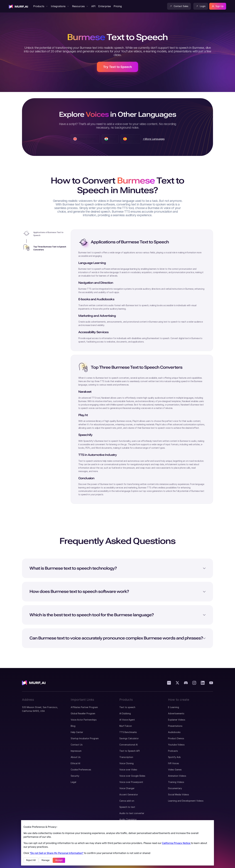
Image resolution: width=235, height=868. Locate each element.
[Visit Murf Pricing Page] (117, 6)
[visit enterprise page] (104, 6)
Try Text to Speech (117, 67)
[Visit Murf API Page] (93, 6)
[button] (40, 6)
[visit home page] (18, 6)
